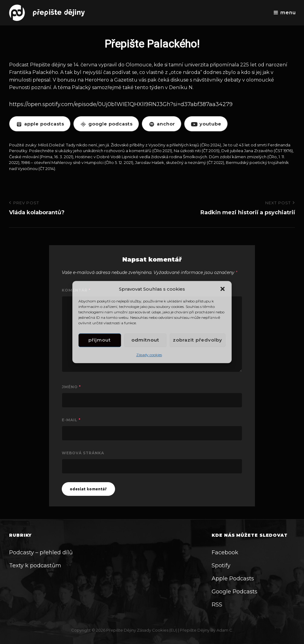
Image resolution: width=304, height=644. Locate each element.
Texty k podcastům (35, 566)
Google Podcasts (235, 592)
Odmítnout (145, 340)
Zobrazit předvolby (198, 340)
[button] (223, 289)
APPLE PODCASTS (40, 124)
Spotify (221, 566)
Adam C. (225, 630)
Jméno (71, 387)
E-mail (71, 420)
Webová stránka (83, 453)
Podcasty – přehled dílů (41, 552)
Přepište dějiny (121, 630)
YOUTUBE (206, 124)
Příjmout (100, 340)
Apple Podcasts (233, 579)
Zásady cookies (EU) (157, 630)
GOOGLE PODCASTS (106, 124)
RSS (217, 605)
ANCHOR (162, 124)
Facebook (225, 552)
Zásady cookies (149, 355)
